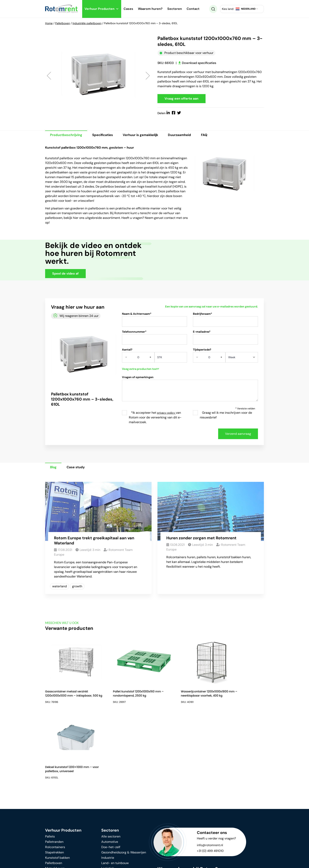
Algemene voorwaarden (143, 862)
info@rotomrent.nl (210, 776)
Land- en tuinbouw (115, 794)
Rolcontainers (55, 778)
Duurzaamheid (190, 136)
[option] (98, 76)
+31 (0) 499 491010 (210, 781)
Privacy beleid (106, 862)
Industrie (108, 788)
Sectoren (175, 9)
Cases (128, 9)
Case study (79, 468)
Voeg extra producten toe (141, 370)
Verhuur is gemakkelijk (147, 136)
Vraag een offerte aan (181, 99)
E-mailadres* (225, 340)
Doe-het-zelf (111, 778)
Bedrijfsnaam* (225, 322)
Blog (54, 468)
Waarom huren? (150, 9)
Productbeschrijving (68, 136)
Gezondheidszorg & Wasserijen (124, 783)
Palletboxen (63, 23)
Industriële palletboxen (87, 23)
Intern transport (57, 804)
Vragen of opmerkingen (190, 391)
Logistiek (108, 799)
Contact (193, 9)
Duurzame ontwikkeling (62, 826)
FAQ (216, 136)
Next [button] (148, 76)
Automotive (110, 772)
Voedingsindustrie (114, 804)
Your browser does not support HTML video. (204, 260)
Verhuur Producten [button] (102, 9)
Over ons (108, 830)
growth (77, 588)
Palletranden (54, 772)
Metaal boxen (55, 799)
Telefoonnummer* (154, 340)
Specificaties (107, 136)
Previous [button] (49, 76)
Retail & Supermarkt (116, 809)
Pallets (50, 767)
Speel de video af (65, 275)
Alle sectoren (111, 767)
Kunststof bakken (57, 788)
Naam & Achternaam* (154, 322)
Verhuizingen (111, 815)
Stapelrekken (54, 783)
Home (49, 23)
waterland (60, 588)
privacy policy (166, 414)
